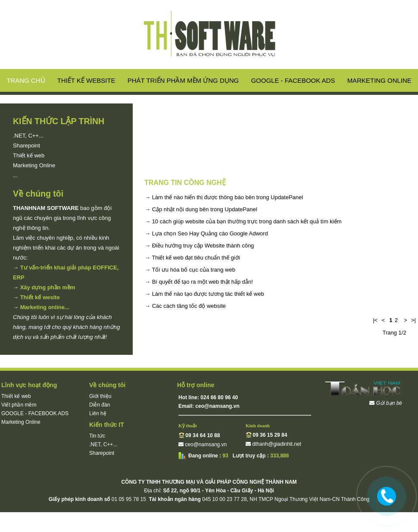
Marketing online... (45, 307)
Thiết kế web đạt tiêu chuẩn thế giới (196, 258)
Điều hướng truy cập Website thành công (203, 246)
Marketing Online (379, 80)
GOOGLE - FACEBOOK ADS (293, 80)
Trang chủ (26, 80)
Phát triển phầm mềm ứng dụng (183, 80)
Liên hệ (98, 413)
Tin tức (97, 436)
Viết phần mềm (19, 405)
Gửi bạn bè (389, 403)
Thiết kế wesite (40, 297)
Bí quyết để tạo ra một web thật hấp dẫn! (203, 282)
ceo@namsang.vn (206, 444)
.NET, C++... (28, 136)
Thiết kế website (86, 80)
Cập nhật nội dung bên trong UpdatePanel (205, 209)
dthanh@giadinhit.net (277, 444)
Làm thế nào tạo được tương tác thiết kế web (208, 294)
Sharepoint (27, 146)
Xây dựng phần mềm (48, 287)
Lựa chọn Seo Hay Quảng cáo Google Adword (210, 233)
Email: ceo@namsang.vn (209, 406)
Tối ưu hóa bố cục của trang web (193, 270)
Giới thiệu (100, 396)
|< (375, 320)
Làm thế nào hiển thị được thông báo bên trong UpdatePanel (228, 197)
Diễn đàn (100, 405)
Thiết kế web (29, 155)
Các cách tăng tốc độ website (189, 306)
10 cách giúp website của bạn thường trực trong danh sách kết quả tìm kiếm (247, 221)
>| (413, 320)
